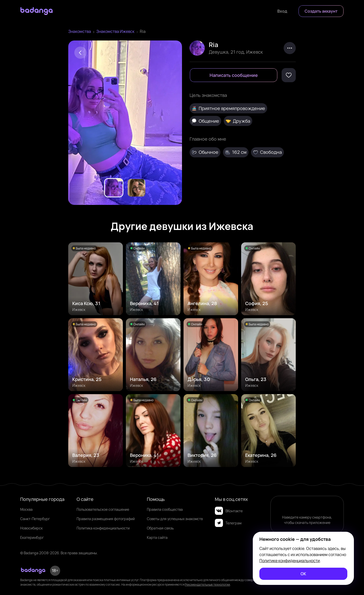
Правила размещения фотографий (106, 519)
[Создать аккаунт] (321, 11)
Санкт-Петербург (35, 519)
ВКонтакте (229, 511)
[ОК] (303, 574)
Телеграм (228, 523)
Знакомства (80, 31)
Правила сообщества (165, 509)
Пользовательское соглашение (103, 509)
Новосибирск (31, 528)
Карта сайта (157, 537)
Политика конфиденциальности (103, 528)
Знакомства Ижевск (115, 31)
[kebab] (290, 48)
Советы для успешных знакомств (175, 519)
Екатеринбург (32, 537)
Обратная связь (160, 528)
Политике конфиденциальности (290, 561)
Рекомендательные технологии (207, 585)
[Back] (80, 53)
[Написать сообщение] (234, 75)
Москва (26, 509)
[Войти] (282, 11)
